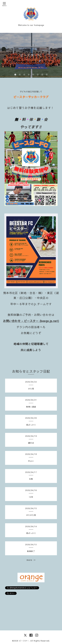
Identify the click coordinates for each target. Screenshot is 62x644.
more (31, 560)
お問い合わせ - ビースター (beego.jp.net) (31, 321)
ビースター (24, 641)
